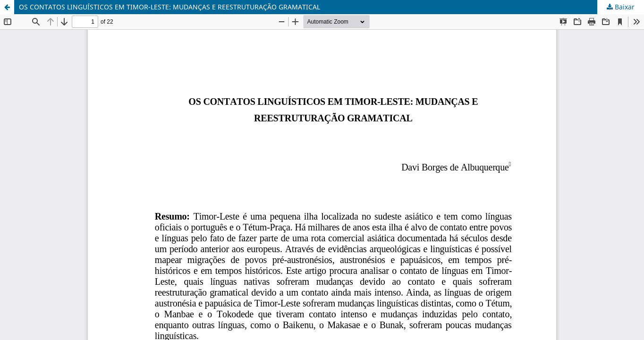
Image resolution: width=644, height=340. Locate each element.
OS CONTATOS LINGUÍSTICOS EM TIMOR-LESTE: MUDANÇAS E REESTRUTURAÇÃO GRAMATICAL (169, 7)
